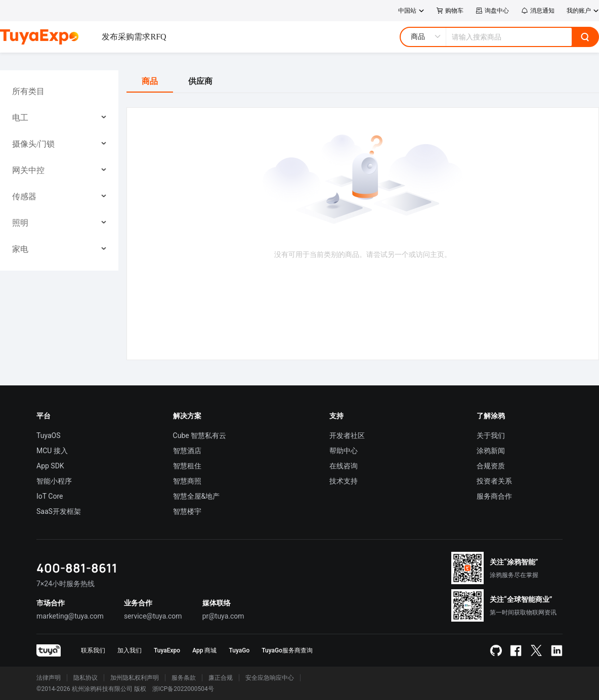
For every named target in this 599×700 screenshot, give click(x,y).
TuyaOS (49, 435)
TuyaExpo (167, 650)
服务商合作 (494, 496)
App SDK (50, 466)
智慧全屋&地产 (197, 496)
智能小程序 (54, 481)
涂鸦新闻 (491, 451)
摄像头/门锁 (33, 144)
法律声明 (49, 678)
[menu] (59, 170)
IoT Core (50, 496)
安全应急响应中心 (270, 678)
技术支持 (344, 481)
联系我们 (93, 650)
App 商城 (204, 650)
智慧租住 (187, 466)
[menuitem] (59, 92)
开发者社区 (347, 435)
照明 (20, 223)
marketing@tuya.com (70, 616)
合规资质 (491, 466)
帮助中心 (344, 451)
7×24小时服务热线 (66, 584)
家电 (20, 249)
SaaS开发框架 (59, 511)
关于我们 (491, 435)
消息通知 (538, 11)
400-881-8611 (77, 568)
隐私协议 (85, 678)
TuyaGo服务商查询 (287, 650)
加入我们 (130, 650)
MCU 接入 (52, 451)
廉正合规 (221, 678)
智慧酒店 (187, 451)
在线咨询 (344, 466)
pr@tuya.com (223, 616)
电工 (20, 118)
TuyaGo (239, 650)
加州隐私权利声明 (135, 678)
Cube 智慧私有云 (200, 435)
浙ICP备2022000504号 (183, 689)
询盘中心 (492, 11)
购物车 (450, 11)
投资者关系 (494, 481)
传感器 (24, 196)
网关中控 (28, 170)
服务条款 (184, 678)
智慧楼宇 (187, 511)
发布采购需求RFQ (134, 37)
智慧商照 (187, 481)
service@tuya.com (153, 616)
